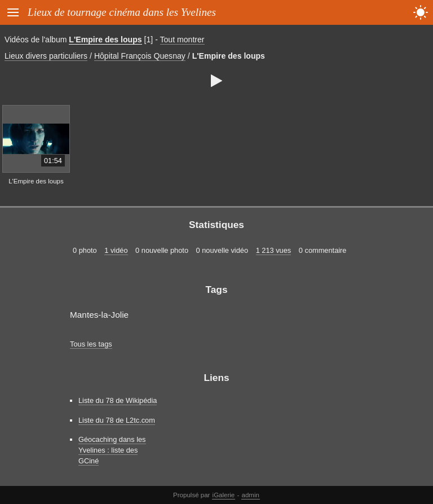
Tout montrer (182, 40)
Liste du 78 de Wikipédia (118, 400)
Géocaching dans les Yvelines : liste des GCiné (112, 450)
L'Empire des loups (105, 40)
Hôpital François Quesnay (140, 56)
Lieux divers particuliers (46, 56)
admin (251, 495)
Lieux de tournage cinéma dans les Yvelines (122, 12)
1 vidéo (116, 250)
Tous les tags (91, 344)
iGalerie (224, 495)
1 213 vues (274, 250)
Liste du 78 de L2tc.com (117, 420)
